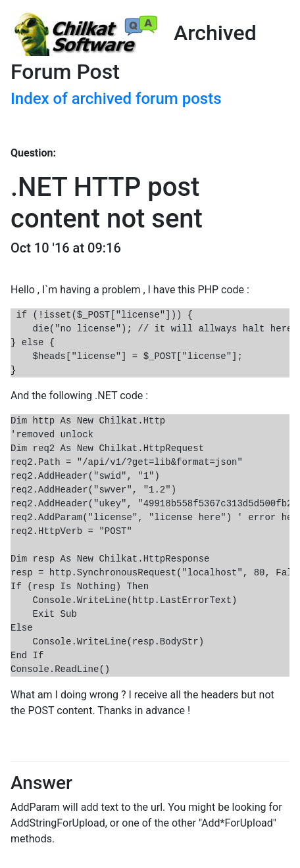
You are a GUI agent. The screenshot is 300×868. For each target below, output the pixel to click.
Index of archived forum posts (116, 99)
